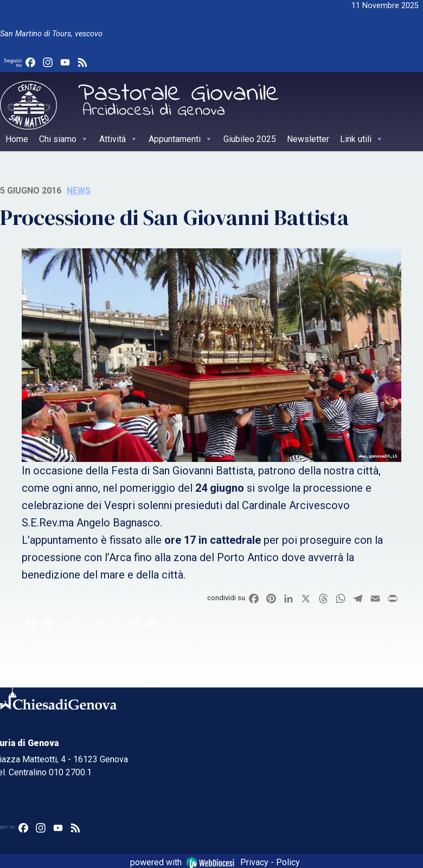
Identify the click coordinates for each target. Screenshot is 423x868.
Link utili (362, 139)
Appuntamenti (181, 139)
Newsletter (308, 139)
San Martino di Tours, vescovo (51, 34)
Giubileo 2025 (250, 139)
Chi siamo (64, 139)
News (79, 191)
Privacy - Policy (270, 862)
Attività (118, 139)
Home (17, 139)
